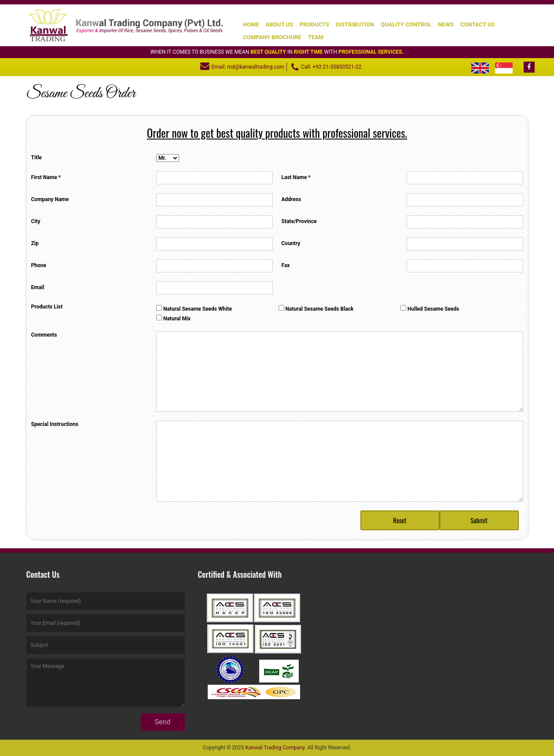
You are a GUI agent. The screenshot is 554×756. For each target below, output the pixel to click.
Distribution (355, 24)
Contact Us (477, 24)
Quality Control (406, 24)
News (446, 24)
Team (316, 37)
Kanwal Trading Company (275, 748)
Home (251, 24)
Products (314, 24)
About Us (279, 24)
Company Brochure (272, 37)
